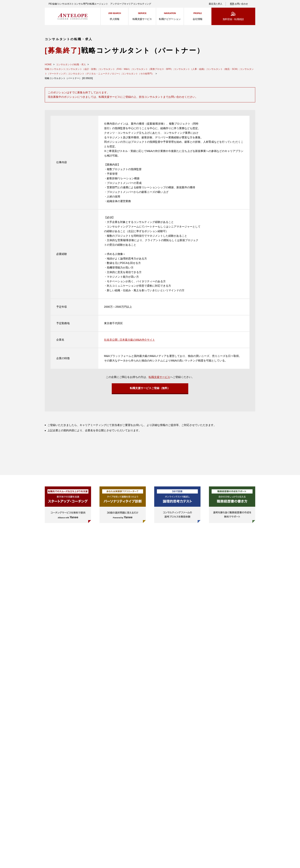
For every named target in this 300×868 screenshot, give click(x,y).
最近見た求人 (215, 4)
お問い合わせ (241, 4)
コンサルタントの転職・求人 (71, 64)
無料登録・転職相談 (233, 19)
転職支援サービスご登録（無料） (150, 389)
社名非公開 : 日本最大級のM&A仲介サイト (130, 340)
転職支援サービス (159, 377)
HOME (48, 64)
